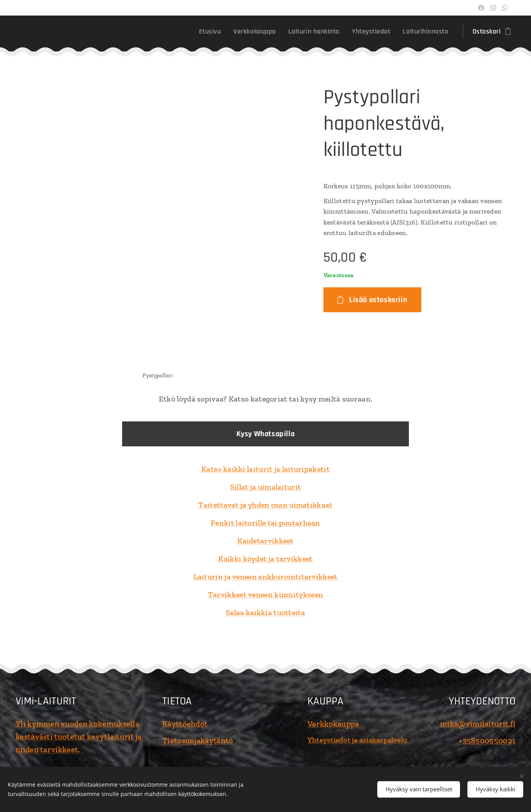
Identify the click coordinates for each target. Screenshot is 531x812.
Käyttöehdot (185, 724)
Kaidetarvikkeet (265, 541)
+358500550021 (487, 741)
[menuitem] (212, 32)
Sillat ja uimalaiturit (266, 487)
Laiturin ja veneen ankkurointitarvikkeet (266, 577)
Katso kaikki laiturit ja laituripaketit (265, 469)
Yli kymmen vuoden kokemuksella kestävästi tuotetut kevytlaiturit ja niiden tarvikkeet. (79, 737)
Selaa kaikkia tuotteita (265, 612)
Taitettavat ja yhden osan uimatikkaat (265, 505)
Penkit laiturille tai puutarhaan (265, 523)
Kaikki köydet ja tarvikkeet (265, 559)
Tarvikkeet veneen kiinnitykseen (265, 594)
